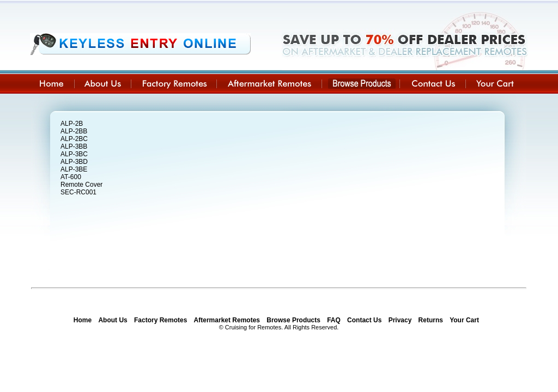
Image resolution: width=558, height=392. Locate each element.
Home (83, 320)
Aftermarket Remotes (227, 320)
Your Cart (464, 320)
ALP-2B (72, 124)
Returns (431, 320)
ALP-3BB (74, 146)
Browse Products (293, 320)
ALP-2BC (74, 139)
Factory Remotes (160, 320)
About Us (113, 320)
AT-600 (71, 177)
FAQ (334, 320)
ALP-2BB (74, 131)
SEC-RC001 (78, 192)
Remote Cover (81, 185)
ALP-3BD (74, 162)
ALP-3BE (74, 169)
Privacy (400, 320)
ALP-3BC (74, 154)
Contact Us (364, 320)
